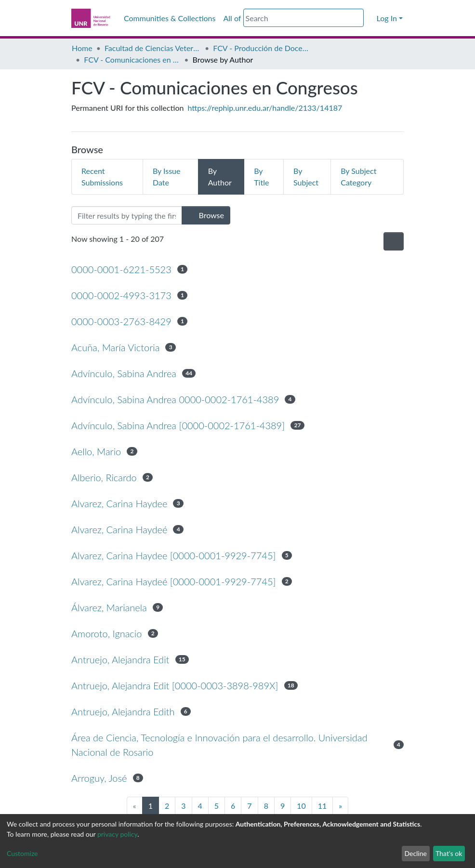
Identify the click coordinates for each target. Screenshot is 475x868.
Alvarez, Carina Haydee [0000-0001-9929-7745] (173, 555)
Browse (206, 215)
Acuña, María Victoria (115, 347)
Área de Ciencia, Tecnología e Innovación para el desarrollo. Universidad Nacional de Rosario (219, 745)
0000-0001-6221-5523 (121, 269)
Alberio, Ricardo (104, 477)
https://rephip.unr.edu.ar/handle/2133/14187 (265, 108)
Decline (416, 853)
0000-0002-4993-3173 (121, 295)
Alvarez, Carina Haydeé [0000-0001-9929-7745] (173, 581)
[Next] (340, 806)
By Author (220, 177)
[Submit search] (358, 18)
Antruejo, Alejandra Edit (120, 659)
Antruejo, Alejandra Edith (123, 711)
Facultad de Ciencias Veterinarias (153, 48)
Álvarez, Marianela (109, 607)
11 (323, 806)
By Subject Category (358, 177)
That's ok (449, 853)
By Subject (306, 177)
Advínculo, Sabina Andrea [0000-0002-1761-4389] (178, 425)
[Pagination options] (394, 241)
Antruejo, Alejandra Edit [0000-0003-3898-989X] (175, 685)
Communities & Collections (170, 18)
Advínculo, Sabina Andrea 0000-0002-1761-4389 (175, 399)
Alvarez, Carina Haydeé (119, 529)
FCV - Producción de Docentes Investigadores (261, 48)
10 (301, 806)
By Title (261, 177)
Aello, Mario (96, 451)
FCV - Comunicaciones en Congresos (132, 59)
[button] (370, 18)
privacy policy (117, 834)
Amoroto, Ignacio (106, 633)
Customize (22, 853)
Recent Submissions (102, 177)
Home (82, 48)
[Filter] (127, 215)
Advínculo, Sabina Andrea (124, 373)
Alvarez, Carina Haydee (119, 503)
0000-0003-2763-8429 (121, 321)
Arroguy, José (99, 778)
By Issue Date (167, 177)
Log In (387, 18)
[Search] (303, 18)
